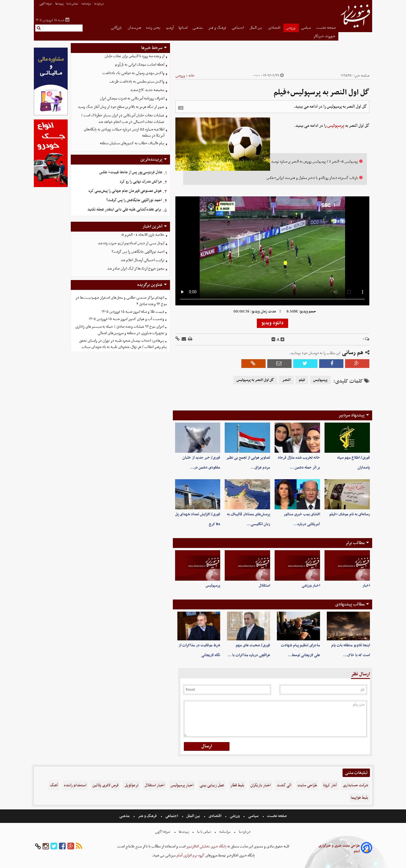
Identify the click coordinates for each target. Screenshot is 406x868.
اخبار (366, 586)
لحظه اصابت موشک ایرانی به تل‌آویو (140, 65)
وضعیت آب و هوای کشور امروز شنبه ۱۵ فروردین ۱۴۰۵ (126, 319)
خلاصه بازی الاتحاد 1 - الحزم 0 (143, 235)
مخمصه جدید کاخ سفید (147, 90)
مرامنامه (86, 4)
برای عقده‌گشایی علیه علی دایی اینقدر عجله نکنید (124, 209)
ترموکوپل (132, 785)
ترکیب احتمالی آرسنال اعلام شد (143, 260)
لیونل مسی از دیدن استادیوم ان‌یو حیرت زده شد (131, 243)
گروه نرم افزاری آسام (190, 855)
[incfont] (283, 339)
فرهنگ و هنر (218, 28)
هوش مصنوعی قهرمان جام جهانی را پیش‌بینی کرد (125, 191)
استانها (183, 28)
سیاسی (306, 28)
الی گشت (284, 785)
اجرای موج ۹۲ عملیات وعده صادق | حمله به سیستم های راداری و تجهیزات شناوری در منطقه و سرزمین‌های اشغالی (121, 330)
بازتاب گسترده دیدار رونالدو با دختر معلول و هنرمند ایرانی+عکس (312, 178)
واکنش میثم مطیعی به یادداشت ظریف (137, 82)
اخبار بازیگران (261, 785)
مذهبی (198, 28)
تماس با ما (73, 4)
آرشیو (170, 28)
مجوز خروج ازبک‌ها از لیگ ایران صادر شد (136, 269)
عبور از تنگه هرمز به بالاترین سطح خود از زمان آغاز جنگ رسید (121, 107)
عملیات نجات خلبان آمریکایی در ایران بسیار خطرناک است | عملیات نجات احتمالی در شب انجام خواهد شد (123, 119)
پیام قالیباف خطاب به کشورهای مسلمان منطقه (132, 143)
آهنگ (54, 785)
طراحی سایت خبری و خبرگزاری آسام (339, 849)
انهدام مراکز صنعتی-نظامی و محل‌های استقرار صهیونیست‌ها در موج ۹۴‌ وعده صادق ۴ (121, 301)
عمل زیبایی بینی (212, 785)
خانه (192, 76)
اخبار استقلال (155, 785)
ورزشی (291, 28)
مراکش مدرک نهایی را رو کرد (141, 182)
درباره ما (99, 4)
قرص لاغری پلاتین (105, 785)
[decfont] (273, 339)
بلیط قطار (237, 785)
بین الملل (256, 28)
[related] (181, 108)
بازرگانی (117, 28)
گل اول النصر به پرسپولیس (255, 380)
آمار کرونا (330, 785)
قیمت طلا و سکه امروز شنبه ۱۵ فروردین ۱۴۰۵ (133, 312)
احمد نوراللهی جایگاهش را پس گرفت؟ (134, 200)
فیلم (302, 380)
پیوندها (59, 4)
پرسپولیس (336, 126)
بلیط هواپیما (359, 798)
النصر (286, 380)
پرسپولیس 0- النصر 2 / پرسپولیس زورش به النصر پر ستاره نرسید (315, 162)
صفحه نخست (326, 28)
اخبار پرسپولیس (182, 785)
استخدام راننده (75, 785)
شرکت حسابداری (356, 785)
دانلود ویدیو (272, 323)
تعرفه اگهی (46, 4)
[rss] (79, 846)
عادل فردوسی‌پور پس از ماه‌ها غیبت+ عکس (131, 172)
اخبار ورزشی (311, 586)
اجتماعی (238, 28)
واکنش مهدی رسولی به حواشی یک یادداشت (133, 73)
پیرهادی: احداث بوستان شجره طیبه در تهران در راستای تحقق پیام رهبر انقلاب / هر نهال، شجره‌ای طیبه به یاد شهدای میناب (123, 344)
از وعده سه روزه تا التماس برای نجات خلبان (134, 56)
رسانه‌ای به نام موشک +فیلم (350, 514)
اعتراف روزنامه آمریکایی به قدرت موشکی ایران (132, 98)
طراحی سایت (307, 785)
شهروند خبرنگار (325, 36)
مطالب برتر (355, 543)
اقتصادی (275, 28)
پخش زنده (154, 28)
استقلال (264, 586)
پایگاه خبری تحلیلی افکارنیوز (206, 846)
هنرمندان (134, 28)
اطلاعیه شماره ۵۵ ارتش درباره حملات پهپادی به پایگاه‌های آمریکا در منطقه (124, 133)
